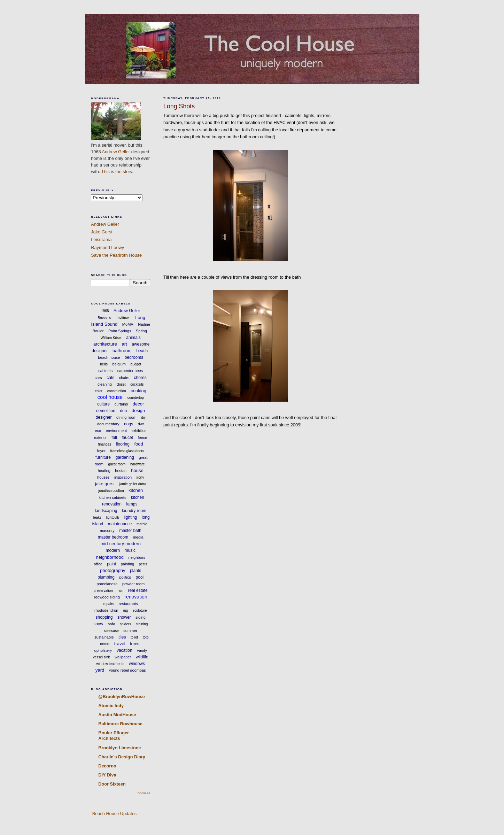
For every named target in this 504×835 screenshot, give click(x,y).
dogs (129, 424)
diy (143, 417)
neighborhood (110, 557)
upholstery (103, 650)
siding (141, 617)
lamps (132, 504)
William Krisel (111, 338)
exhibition (139, 431)
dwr (141, 424)
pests (143, 564)
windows (137, 664)
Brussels (104, 318)
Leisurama (101, 239)
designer (104, 417)
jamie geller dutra (133, 484)
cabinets (105, 371)
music (130, 550)
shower (124, 617)
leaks (97, 517)
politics (125, 577)
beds (104, 364)
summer (130, 631)
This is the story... (119, 172)
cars (98, 378)
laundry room (134, 511)
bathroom (122, 351)
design (138, 411)
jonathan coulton (111, 491)
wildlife (142, 657)
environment (117, 431)
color (99, 391)
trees (135, 644)
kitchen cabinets (113, 497)
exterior (100, 438)
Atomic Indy (111, 706)
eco (98, 431)
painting (128, 564)
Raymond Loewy (107, 248)
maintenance (120, 524)
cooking (138, 391)
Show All (144, 793)
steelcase (111, 631)
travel (120, 644)
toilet (134, 637)
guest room (117, 464)
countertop (136, 398)
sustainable (104, 637)
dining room (126, 417)
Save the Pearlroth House (116, 255)
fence (142, 438)
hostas (121, 471)
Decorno (107, 766)
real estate (138, 590)
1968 (105, 311)
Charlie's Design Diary (122, 757)
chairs (124, 378)
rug (125, 610)
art (124, 344)
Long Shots (179, 106)
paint (111, 564)
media (138, 537)
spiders (125, 624)
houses (103, 477)
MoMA (128, 324)
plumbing (106, 577)
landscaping (106, 511)
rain (120, 591)
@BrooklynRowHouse (121, 697)
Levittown (123, 318)
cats (110, 378)
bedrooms (134, 357)
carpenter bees (130, 371)
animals (133, 338)
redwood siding (107, 597)
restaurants (128, 604)
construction (117, 391)
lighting (130, 517)
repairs (109, 604)
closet (121, 384)
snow (98, 624)
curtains (121, 404)
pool (140, 577)
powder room (133, 584)
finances (105, 444)
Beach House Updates (114, 814)
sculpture (140, 610)
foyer (101, 451)
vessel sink (102, 657)
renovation (136, 597)
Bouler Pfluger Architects (114, 736)
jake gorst (105, 484)
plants (135, 571)
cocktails (137, 384)
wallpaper (123, 657)
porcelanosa (107, 584)
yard (100, 670)
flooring (123, 444)
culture (103, 404)
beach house (109, 357)
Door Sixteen (112, 784)
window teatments (110, 664)
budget (136, 364)
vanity (142, 650)
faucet (127, 438)
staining (142, 624)
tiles (122, 637)
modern (113, 550)
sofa (112, 624)
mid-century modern (121, 544)
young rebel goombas (127, 670)
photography (113, 570)
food (138, 444)
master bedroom (113, 537)
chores (140, 378)
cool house (110, 397)
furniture (103, 457)
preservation (103, 591)
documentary (108, 424)
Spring (141, 331)
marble (142, 524)
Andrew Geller (116, 152)
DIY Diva (107, 775)
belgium (119, 364)
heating (104, 471)
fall (114, 438)
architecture (105, 344)
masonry (107, 531)
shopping (104, 617)
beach (142, 351)
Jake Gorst (102, 232)
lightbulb (113, 517)
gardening (125, 457)
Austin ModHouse (117, 715)
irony (140, 477)
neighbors (137, 557)
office (98, 564)
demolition (106, 411)
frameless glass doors (127, 451)
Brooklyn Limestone (119, 748)
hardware (138, 464)
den (123, 411)
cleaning (105, 384)
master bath (130, 531)
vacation (125, 650)
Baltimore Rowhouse (120, 724)
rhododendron (106, 610)
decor (138, 404)
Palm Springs (120, 331)
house (137, 470)
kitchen (136, 490)
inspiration (123, 477)
